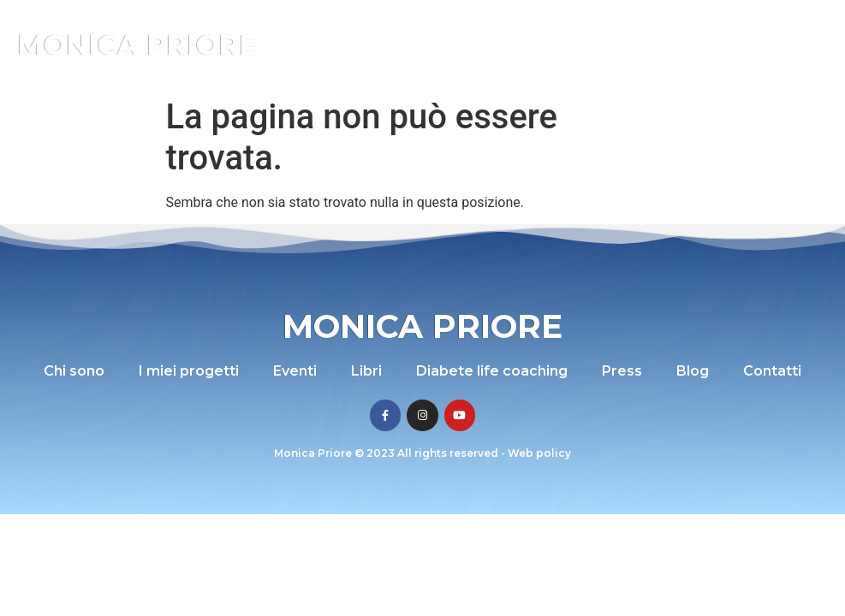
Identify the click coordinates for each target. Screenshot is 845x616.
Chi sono (74, 371)
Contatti (772, 371)
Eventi (295, 371)
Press (622, 371)
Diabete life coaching (492, 371)
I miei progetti (189, 371)
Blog (693, 371)
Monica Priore (137, 45)
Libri (366, 371)
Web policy (539, 453)
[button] (792, 45)
